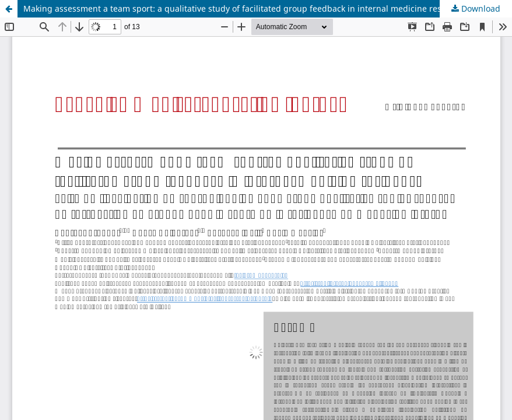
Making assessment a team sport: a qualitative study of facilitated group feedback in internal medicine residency (245, 8)
